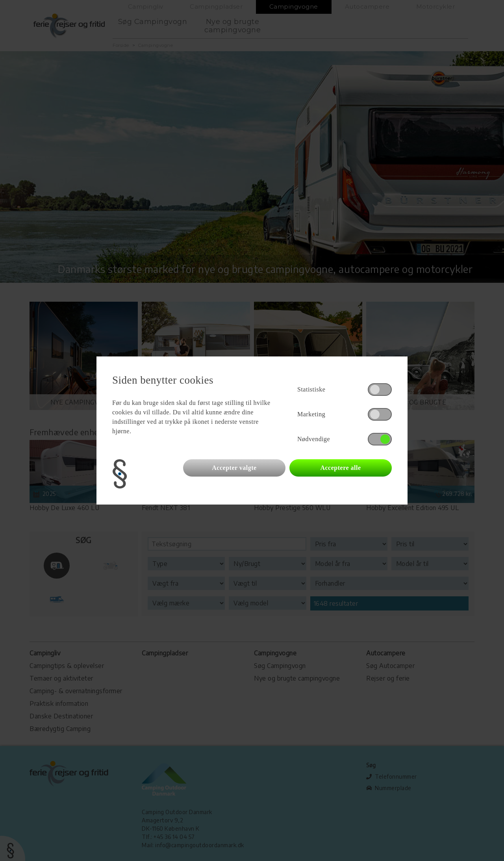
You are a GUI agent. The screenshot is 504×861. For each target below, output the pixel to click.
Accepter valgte (234, 468)
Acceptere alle (340, 468)
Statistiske (311, 389)
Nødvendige (314, 439)
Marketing (311, 414)
